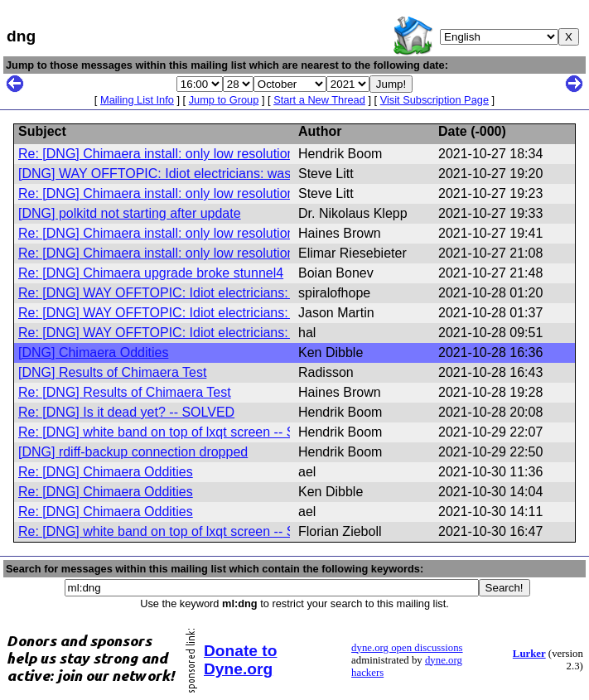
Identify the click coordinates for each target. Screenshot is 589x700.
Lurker (529, 654)
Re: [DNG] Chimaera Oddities (106, 472)
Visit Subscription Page (435, 100)
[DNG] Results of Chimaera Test (112, 372)
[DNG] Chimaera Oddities (93, 352)
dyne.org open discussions (407, 648)
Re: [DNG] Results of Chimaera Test (125, 392)
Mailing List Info (137, 100)
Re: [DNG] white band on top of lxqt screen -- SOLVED (179, 432)
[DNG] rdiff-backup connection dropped (133, 452)
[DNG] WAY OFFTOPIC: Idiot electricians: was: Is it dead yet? (200, 174)
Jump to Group (224, 100)
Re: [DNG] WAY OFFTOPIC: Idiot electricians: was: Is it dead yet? (212, 293)
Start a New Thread (319, 100)
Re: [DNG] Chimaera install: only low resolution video (174, 154)
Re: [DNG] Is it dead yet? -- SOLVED (126, 412)
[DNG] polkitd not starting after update (130, 213)
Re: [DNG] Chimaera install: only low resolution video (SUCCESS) (212, 233)
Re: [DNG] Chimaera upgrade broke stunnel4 (151, 273)
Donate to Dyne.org (240, 660)
